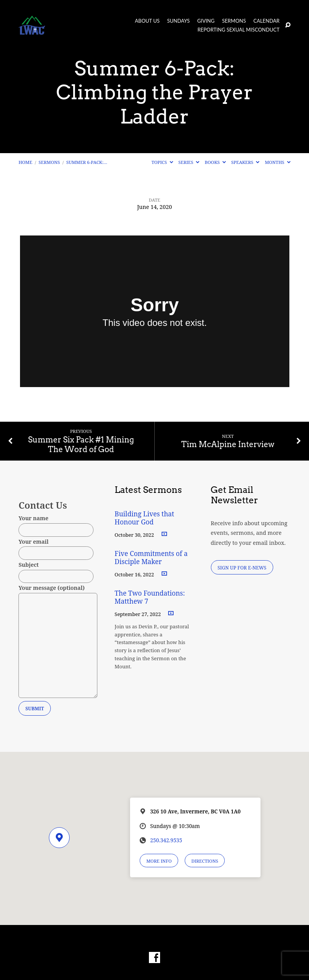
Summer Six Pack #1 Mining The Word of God (81, 445)
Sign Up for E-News (242, 568)
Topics (162, 162)
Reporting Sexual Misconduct (238, 30)
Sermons (234, 21)
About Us (147, 21)
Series (189, 162)
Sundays (178, 21)
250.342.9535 (166, 840)
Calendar (266, 21)
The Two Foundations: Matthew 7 (150, 597)
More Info (159, 861)
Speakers (246, 162)
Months (278, 162)
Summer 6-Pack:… (87, 162)
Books (215, 162)
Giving (206, 21)
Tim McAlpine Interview (228, 444)
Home (25, 162)
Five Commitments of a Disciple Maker (151, 558)
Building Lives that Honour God (144, 518)
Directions (205, 861)
